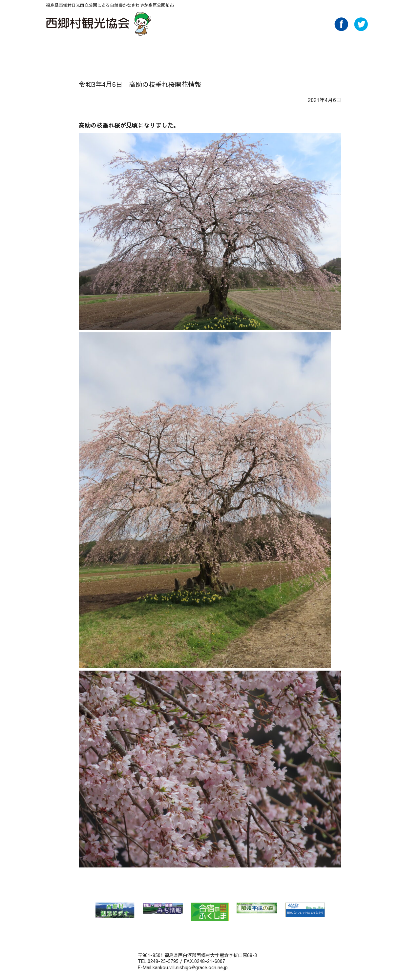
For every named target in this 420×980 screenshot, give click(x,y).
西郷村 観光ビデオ (115, 910)
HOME (60, 52)
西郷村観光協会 (100, 24)
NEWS (83, 52)
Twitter (361, 29)
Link (339, 52)
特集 (130, 52)
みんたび (305, 910)
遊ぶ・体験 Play (176, 52)
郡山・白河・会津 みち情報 (163, 908)
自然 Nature (106, 52)
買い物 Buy (246, 52)
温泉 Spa (153, 52)
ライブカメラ (362, 52)
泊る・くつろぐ (223, 52)
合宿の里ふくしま (210, 912)
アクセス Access (270, 52)
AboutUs (316, 52)
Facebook (341, 29)
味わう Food (200, 52)
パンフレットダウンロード (293, 52)
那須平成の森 (257, 908)
